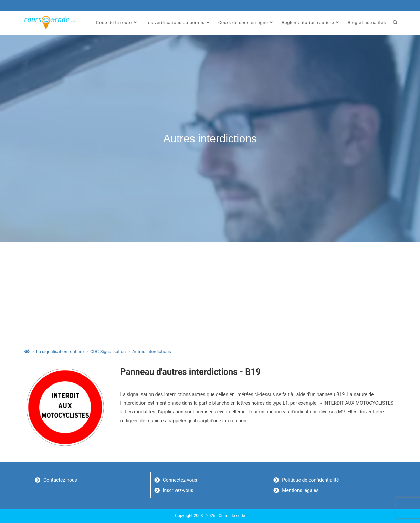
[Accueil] (27, 352)
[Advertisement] (210, 294)
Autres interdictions (152, 352)
